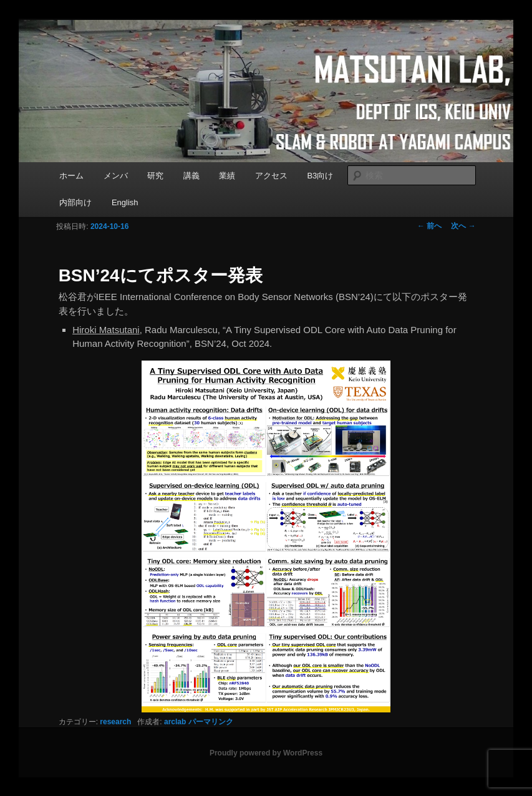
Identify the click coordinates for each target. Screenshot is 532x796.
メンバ (116, 176)
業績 (227, 176)
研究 (155, 176)
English (125, 202)
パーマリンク (211, 722)
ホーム (71, 176)
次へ (463, 226)
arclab (175, 722)
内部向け (75, 202)
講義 (191, 176)
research (115, 722)
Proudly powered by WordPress (266, 753)
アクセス (271, 176)
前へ (429, 226)
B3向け (320, 176)
